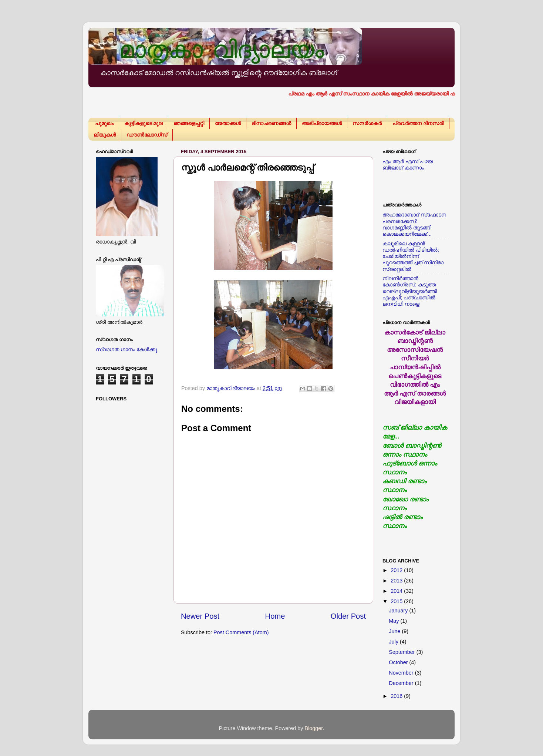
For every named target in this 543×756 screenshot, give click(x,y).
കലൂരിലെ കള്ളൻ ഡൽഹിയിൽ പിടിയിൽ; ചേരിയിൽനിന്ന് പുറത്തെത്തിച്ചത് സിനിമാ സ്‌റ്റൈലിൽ (413, 256)
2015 (397, 601)
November (402, 673)
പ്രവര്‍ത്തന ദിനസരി (418, 123)
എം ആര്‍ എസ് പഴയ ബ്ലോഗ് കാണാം (408, 164)
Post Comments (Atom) (241, 632)
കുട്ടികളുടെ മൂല (144, 123)
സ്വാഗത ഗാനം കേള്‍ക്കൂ (127, 349)
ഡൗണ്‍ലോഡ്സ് (147, 135)
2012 (397, 570)
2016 (397, 696)
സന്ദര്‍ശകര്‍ (367, 123)
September (402, 652)
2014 (397, 591)
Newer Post (200, 616)
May (394, 621)
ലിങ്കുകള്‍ (105, 135)
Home (275, 616)
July (394, 642)
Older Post (348, 616)
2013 (397, 581)
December (402, 683)
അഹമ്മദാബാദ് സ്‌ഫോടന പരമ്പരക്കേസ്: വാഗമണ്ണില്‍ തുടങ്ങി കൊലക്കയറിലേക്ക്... (414, 224)
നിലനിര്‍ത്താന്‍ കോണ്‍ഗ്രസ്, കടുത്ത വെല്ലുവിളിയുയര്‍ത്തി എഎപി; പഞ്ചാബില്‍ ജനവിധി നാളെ (410, 291)
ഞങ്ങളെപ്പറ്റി (189, 123)
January (399, 611)
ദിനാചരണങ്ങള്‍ (271, 123)
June (395, 631)
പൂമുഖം (104, 123)
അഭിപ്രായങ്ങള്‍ (322, 123)
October (399, 662)
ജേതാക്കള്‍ (228, 123)
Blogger (314, 728)
